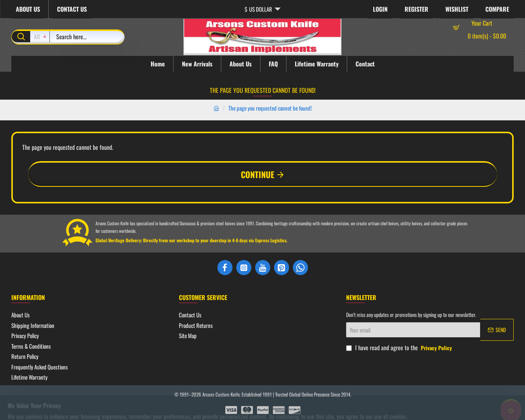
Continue (258, 174)
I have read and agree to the (400, 348)
